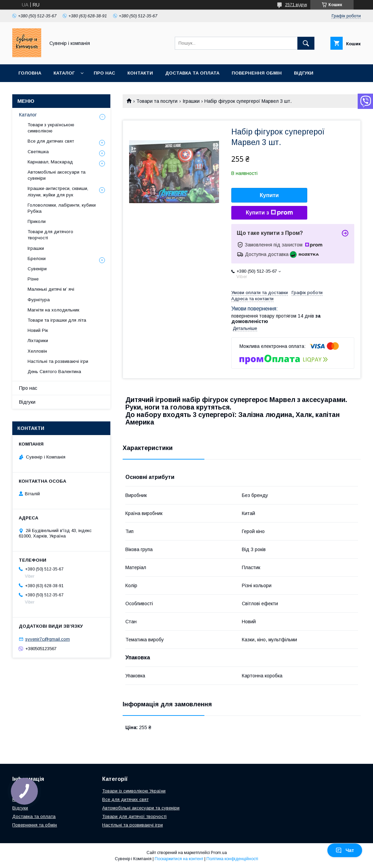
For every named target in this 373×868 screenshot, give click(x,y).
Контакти (140, 73)
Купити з (269, 213)
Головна (30, 73)
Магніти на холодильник (53, 310)
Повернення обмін (257, 73)
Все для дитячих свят (51, 141)
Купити (269, 195)
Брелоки (37, 259)
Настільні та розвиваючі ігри (58, 361)
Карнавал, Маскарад (50, 162)
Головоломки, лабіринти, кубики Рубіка (62, 208)
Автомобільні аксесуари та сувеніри (57, 175)
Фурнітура (39, 300)
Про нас (104, 73)
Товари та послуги (157, 101)
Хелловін (37, 351)
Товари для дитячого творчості (50, 235)
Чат (345, 850)
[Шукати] (306, 43)
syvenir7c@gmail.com (48, 639)
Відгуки (304, 73)
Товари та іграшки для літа (57, 320)
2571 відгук (296, 5)
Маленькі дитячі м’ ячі (51, 289)
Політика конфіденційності (232, 859)
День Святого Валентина (54, 372)
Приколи (37, 221)
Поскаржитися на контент (179, 859)
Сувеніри (37, 269)
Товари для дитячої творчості (134, 816)
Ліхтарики (38, 341)
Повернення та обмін (35, 825)
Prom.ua (219, 853)
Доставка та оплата (192, 73)
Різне (33, 279)
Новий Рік (38, 330)
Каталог (64, 73)
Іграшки (191, 101)
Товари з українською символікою (51, 128)
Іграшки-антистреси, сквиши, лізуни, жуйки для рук (58, 191)
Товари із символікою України (134, 791)
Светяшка (38, 152)
